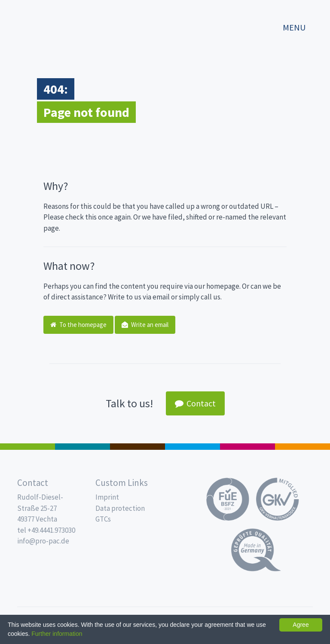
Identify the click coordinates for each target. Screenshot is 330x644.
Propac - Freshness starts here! (43, 23)
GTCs (103, 519)
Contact (195, 403)
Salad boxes (27, 447)
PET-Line (302, 447)
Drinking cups (192, 447)
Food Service (247, 447)
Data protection (120, 508)
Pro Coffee (137, 447)
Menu (294, 27)
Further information (57, 634)
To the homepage (78, 325)
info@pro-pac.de (43, 541)
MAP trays (82, 447)
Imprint (107, 497)
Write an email (145, 325)
